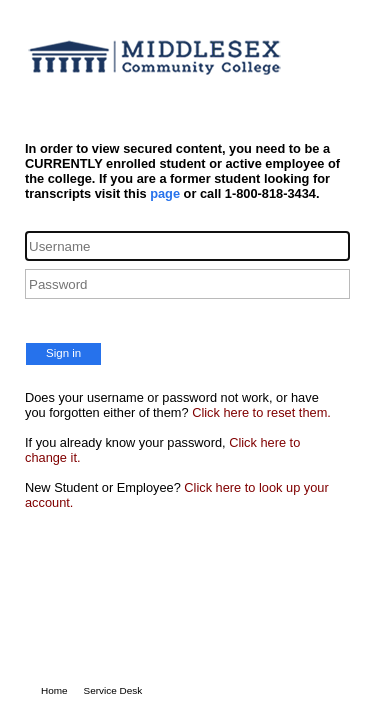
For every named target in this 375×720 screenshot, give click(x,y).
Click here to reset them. (261, 412)
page (165, 193)
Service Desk (113, 690)
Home (54, 690)
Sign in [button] (63, 353)
